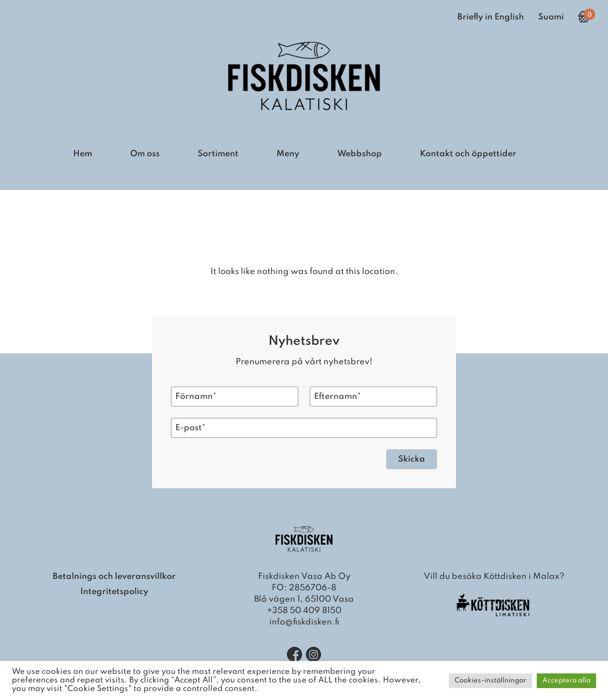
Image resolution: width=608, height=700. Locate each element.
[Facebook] (294, 654)
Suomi (551, 17)
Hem (83, 154)
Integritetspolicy (114, 592)
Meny (288, 154)
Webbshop (360, 154)
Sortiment (218, 154)
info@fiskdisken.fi (304, 622)
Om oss (145, 154)
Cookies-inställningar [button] (490, 681)
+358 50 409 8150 (304, 611)
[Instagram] (313, 654)
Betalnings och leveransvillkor (114, 577)
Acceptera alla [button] (566, 681)
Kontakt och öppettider (468, 154)
